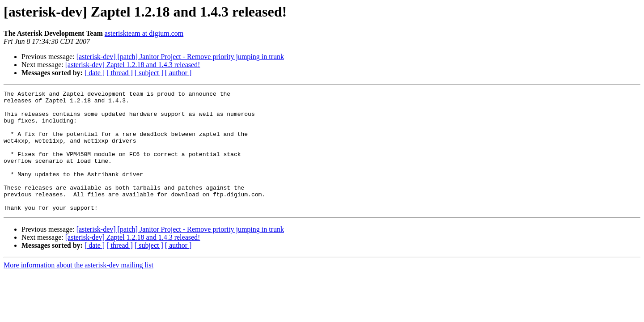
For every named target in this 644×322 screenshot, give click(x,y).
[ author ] (178, 73)
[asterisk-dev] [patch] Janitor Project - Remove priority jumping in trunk (180, 57)
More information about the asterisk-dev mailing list (78, 289)
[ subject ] (149, 73)
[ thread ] (120, 73)
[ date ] (95, 73)
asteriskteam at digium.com (144, 33)
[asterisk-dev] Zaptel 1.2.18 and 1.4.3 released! (133, 65)
